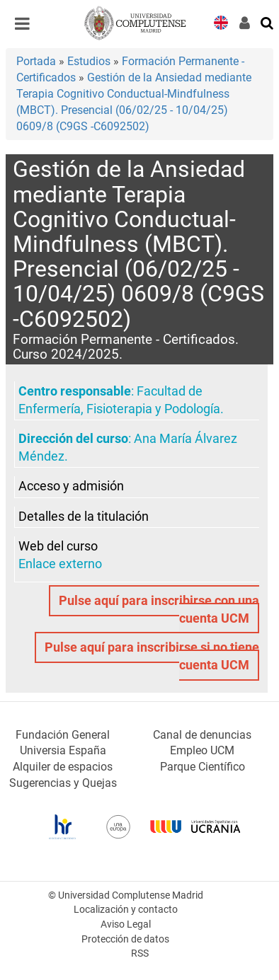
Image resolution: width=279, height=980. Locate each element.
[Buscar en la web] (268, 22)
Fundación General (63, 735)
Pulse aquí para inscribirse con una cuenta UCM (159, 610)
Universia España (63, 750)
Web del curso (58, 546)
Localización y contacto (126, 910)
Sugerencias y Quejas (63, 783)
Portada (36, 61)
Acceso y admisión (71, 486)
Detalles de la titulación (84, 517)
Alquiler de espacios (63, 767)
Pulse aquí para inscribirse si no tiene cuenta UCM (152, 656)
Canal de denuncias (202, 735)
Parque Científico (203, 767)
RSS (140, 953)
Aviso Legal (126, 924)
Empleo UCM (202, 750)
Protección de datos (125, 939)
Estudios (89, 61)
